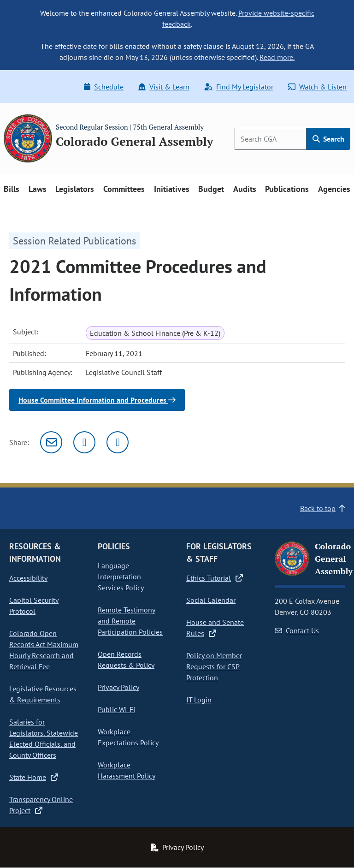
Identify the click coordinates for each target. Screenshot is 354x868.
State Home (34, 777)
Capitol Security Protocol (34, 606)
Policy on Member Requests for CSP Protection (214, 666)
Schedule (104, 87)
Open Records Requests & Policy (126, 660)
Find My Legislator (239, 87)
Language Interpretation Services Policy (121, 577)
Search (328, 139)
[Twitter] (84, 442)
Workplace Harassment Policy (127, 770)
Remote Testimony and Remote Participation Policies (130, 621)
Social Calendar (211, 600)
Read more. (277, 57)
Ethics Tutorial (215, 578)
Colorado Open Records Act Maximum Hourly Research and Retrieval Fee (44, 650)
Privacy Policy (118, 687)
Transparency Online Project (41, 805)
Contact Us (297, 630)
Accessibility (28, 578)
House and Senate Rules (215, 628)
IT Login (199, 700)
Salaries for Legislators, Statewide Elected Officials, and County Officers (44, 738)
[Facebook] (118, 442)
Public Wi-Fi (116, 709)
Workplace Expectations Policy (128, 737)
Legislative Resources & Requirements (43, 694)
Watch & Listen (317, 87)
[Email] (51, 442)
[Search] (271, 139)
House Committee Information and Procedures (97, 400)
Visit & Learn (164, 87)
